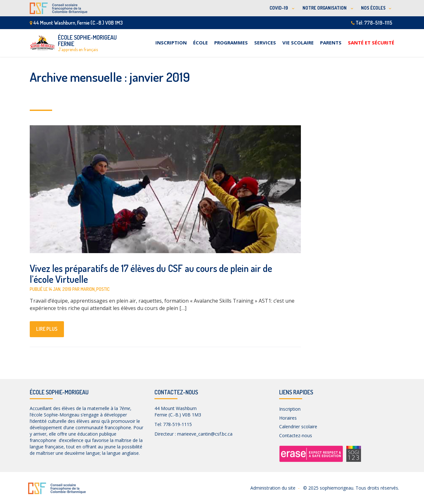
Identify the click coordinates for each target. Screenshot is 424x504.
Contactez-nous (296, 435)
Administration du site (273, 488)
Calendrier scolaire (298, 426)
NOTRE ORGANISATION (325, 8)
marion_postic (95, 289)
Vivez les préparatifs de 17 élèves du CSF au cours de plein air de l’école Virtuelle (151, 274)
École (200, 43)
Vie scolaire (298, 43)
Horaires (288, 418)
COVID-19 (279, 8)
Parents (331, 43)
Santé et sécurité (371, 43)
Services (265, 43)
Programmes (231, 43)
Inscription (171, 43)
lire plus (47, 329)
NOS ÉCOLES (373, 8)
